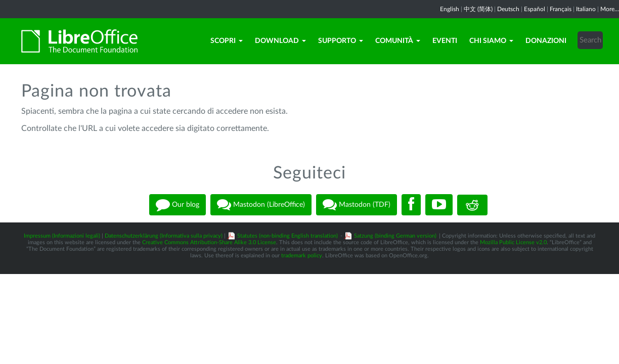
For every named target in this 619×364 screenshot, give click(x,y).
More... (610, 9)
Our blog (178, 205)
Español (535, 9)
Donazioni (546, 41)
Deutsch (508, 9)
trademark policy (302, 256)
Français (561, 9)
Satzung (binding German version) (395, 236)
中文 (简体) (478, 9)
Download (280, 41)
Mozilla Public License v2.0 (513, 242)
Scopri (227, 41)
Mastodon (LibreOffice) (261, 205)
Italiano (586, 9)
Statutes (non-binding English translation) (288, 236)
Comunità (398, 41)
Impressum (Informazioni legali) (62, 236)
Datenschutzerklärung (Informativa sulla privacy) (164, 236)
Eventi (445, 41)
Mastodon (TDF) (357, 205)
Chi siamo (491, 41)
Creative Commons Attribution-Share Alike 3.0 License (209, 242)
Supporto (341, 41)
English (450, 9)
